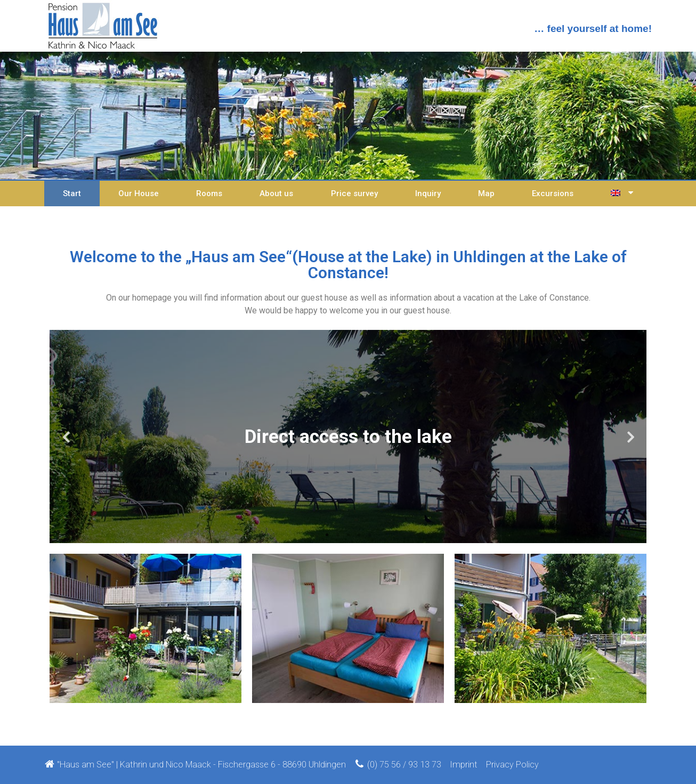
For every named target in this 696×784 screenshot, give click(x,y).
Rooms (209, 193)
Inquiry (428, 193)
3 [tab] (348, 535)
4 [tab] (359, 535)
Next (630, 437)
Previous (66, 437)
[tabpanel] (348, 437)
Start (72, 193)
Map (486, 193)
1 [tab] (327, 535)
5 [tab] (369, 535)
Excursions (553, 193)
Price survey (354, 193)
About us (276, 193)
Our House (139, 193)
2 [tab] (337, 535)
